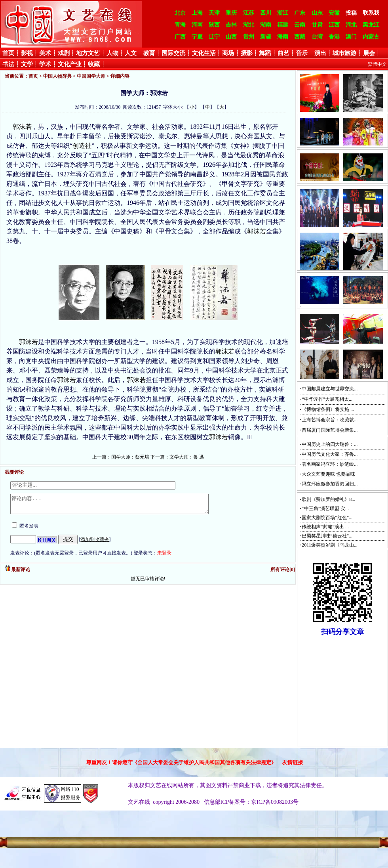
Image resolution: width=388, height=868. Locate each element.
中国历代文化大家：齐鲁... (330, 454)
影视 (27, 53)
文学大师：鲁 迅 (187, 457)
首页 (8, 53)
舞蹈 (265, 53)
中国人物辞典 (57, 76)
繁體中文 (377, 64)
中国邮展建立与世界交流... (330, 389)
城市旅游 (344, 53)
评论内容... (121, 506)
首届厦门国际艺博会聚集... (330, 430)
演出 (320, 53)
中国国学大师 (91, 76)
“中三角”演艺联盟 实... (325, 509)
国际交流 (173, 53)
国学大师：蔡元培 (130, 457)
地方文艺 (88, 53)
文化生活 (204, 53)
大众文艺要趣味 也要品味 (328, 474)
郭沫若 (22, 127)
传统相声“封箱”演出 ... (325, 527)
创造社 (82, 146)
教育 (149, 53)
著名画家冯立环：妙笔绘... (330, 464)
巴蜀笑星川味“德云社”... (327, 536)
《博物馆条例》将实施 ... (328, 409)
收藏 (94, 64)
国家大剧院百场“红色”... (327, 518)
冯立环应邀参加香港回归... (330, 484)
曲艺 (283, 53)
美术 (45, 53)
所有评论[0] (283, 573)
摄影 (247, 53)
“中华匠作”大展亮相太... (327, 399)
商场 (228, 53)
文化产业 (70, 64)
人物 (112, 53)
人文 (131, 53)
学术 (45, 64)
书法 (8, 64)
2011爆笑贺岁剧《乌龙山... (330, 545)
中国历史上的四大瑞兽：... (330, 444)
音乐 (302, 53)
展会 (369, 53)
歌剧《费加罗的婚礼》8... (328, 499)
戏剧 (64, 53)
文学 (27, 64)
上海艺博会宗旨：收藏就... (330, 420)
